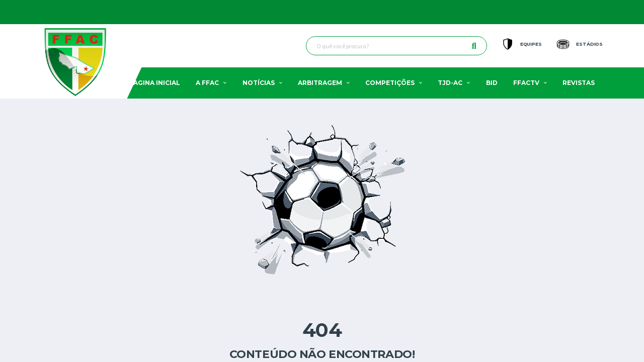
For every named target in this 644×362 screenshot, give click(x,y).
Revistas (579, 83)
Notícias (259, 83)
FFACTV (526, 83)
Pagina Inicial (155, 83)
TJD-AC (450, 83)
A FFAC (207, 83)
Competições (390, 83)
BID (492, 83)
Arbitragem (320, 83)
